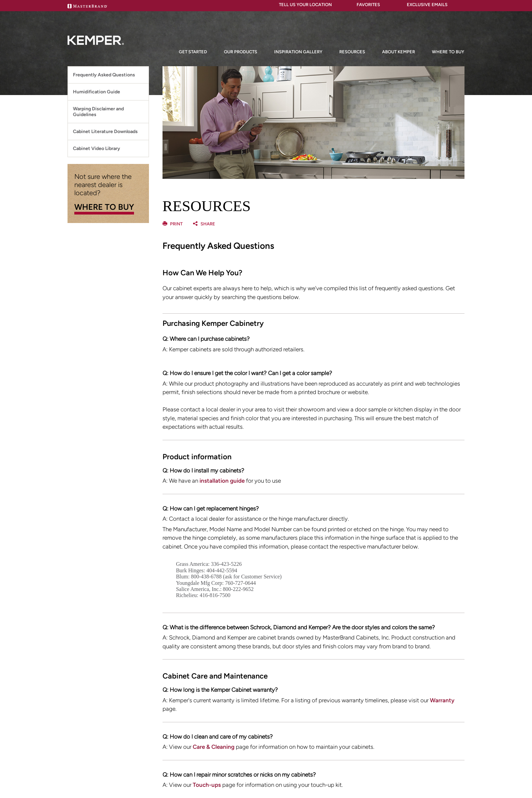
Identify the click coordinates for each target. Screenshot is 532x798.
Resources (352, 52)
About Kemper (398, 52)
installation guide (222, 481)
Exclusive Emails (422, 5)
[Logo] (96, 56)
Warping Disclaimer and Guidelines (98, 112)
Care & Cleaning (214, 747)
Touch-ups (207, 785)
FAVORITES (364, 5)
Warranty (442, 700)
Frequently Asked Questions (104, 75)
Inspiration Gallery (298, 52)
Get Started (193, 52)
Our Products (241, 52)
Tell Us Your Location (303, 5)
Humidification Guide (97, 92)
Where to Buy (448, 52)
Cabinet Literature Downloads (105, 132)
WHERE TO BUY (104, 207)
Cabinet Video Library (97, 149)
